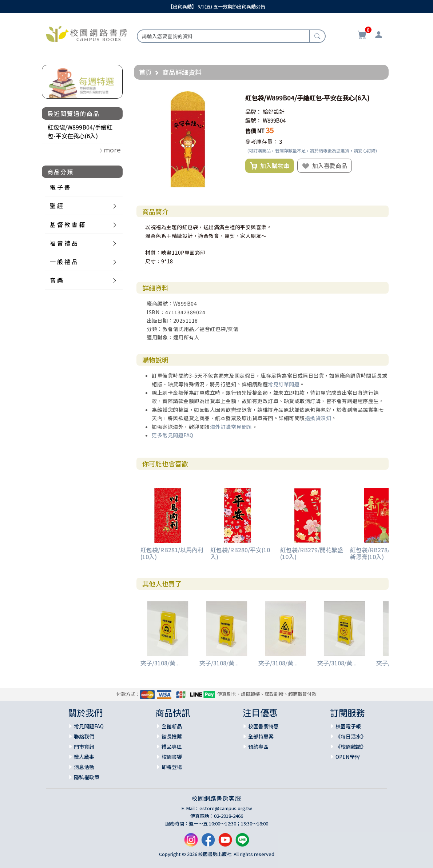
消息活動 (84, 767)
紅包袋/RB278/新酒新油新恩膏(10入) (382, 553)
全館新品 (172, 726)
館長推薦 (172, 736)
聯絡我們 (84, 736)
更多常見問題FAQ (173, 435)
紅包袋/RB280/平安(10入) (240, 553)
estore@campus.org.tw (226, 808)
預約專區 (258, 746)
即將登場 (172, 767)
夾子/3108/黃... (160, 663)
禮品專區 (172, 746)
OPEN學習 (348, 757)
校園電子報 (348, 726)
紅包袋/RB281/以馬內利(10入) (172, 553)
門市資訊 (84, 746)
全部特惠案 (261, 736)
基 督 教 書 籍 (67, 224)
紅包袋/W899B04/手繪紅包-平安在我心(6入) (80, 131)
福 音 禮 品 (64, 243)
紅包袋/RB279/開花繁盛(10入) (312, 553)
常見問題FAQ (89, 726)
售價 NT (255, 131)
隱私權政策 (87, 777)
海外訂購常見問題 (231, 427)
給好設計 (274, 112)
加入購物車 (270, 166)
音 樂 (56, 280)
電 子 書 (60, 187)
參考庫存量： (262, 141)
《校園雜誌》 (351, 746)
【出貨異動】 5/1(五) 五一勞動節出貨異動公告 (217, 6)
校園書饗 (172, 757)
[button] (229, 98)
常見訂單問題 (284, 384)
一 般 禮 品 (64, 262)
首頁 (146, 72)
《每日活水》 (351, 736)
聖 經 (56, 206)
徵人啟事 (84, 757)
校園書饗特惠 (263, 726)
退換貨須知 (318, 418)
